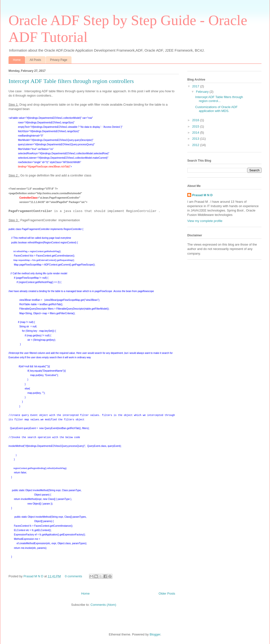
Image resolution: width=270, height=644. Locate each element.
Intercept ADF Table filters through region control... (219, 99)
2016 (196, 120)
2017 (196, 86)
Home (17, 60)
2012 (196, 145)
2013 (196, 139)
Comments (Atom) (103, 605)
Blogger (155, 634)
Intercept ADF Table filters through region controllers (71, 81)
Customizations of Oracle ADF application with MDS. (216, 109)
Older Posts (167, 593)
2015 (196, 126)
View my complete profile (205, 221)
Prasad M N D (34, 576)
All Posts (35, 60)
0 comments (74, 576)
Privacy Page (59, 60)
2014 (196, 133)
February (203, 92)
